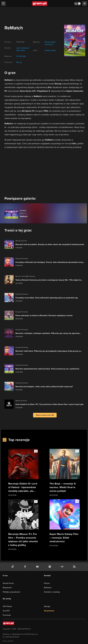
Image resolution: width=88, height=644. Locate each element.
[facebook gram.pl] (26, 567)
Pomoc (47, 583)
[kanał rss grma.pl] (75, 567)
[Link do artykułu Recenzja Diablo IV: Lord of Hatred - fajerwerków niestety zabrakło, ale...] (23, 473)
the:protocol (49, 611)
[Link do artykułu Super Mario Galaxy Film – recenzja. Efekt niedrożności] (65, 523)
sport (18, 48)
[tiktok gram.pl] (13, 567)
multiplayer (25, 48)
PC (17, 56)
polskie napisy (50, 50)
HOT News (7, 606)
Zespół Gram (8, 583)
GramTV (6, 611)
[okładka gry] (73, 40)
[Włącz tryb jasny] (77, 4)
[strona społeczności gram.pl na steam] (62, 567)
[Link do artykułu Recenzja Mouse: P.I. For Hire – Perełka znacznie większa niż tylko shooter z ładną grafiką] (23, 525)
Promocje (7, 615)
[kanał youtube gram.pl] (38, 567)
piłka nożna (21, 50)
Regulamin (7, 588)
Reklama (48, 588)
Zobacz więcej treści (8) (45, 415)
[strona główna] (40, 4)
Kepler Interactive (50, 43)
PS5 (20, 56)
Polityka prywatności (12, 592)
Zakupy (47, 606)
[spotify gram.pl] (50, 567)
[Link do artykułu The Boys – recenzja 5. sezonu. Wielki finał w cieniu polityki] (65, 473)
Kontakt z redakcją (52, 592)
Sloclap (19, 62)
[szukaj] (3, 4)
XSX (24, 56)
